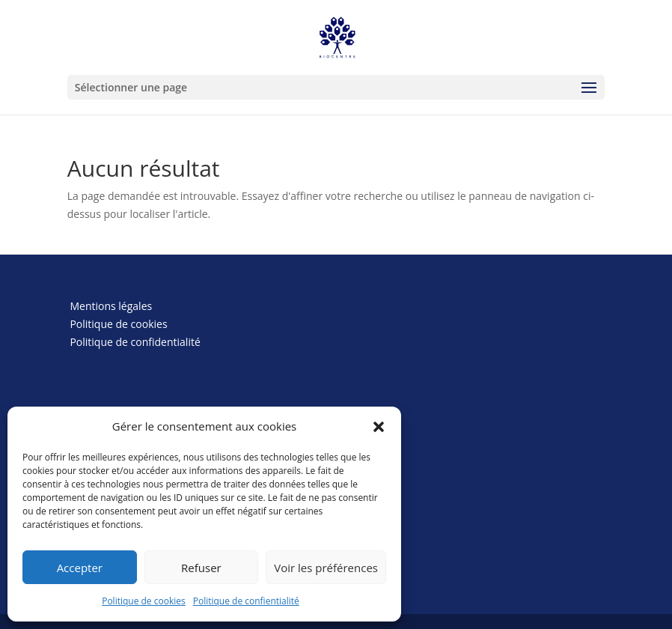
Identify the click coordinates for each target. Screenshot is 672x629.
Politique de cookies (144, 601)
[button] (379, 427)
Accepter (80, 568)
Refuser (201, 568)
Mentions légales (111, 306)
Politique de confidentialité (135, 342)
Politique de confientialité (246, 601)
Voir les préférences (326, 568)
